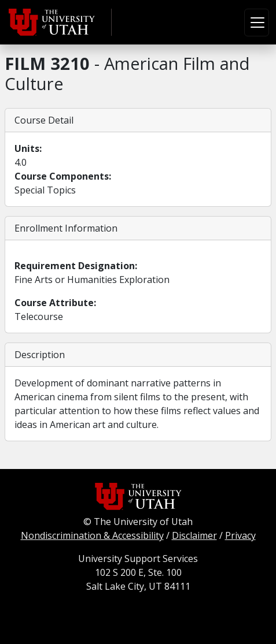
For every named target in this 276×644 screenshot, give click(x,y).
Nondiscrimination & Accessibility (92, 535)
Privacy (240, 535)
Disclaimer (194, 535)
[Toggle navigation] (257, 23)
